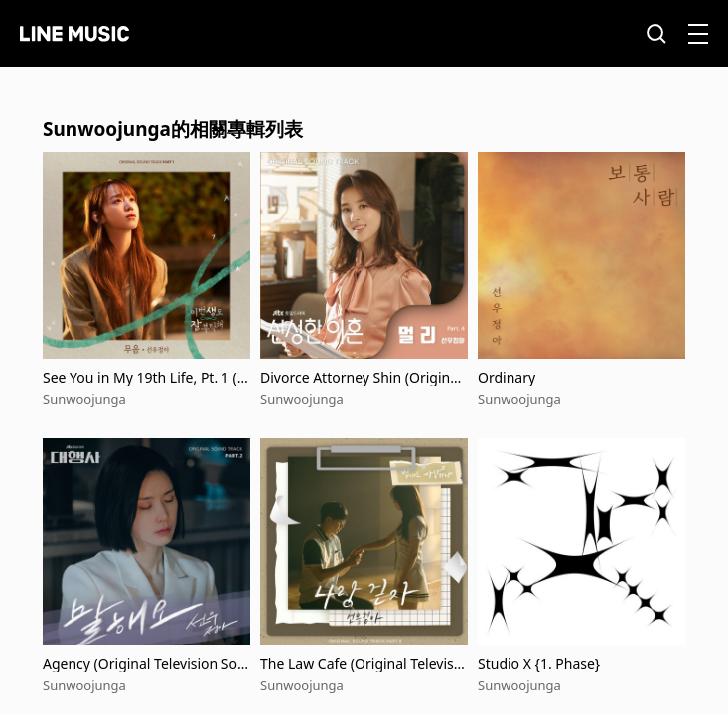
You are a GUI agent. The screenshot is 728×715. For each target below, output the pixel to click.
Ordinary (507, 378)
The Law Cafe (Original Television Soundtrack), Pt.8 (363, 664)
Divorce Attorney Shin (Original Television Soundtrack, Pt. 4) (361, 378)
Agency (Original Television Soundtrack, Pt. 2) (145, 664)
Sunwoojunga (84, 399)
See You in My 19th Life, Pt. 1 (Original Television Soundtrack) (146, 378)
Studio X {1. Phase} (539, 664)
